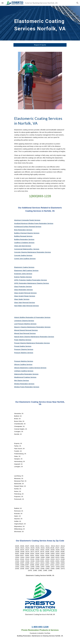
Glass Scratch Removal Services (25, 293)
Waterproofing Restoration (23, 374)
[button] (3, 3)
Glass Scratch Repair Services (25, 296)
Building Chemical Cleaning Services (27, 233)
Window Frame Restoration (24, 387)
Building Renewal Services (23, 236)
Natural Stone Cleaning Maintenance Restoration (31, 337)
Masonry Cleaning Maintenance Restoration (29, 327)
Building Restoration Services (24, 239)
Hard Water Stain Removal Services (26, 306)
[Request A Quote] (40, 45)
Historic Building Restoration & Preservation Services (32, 317)
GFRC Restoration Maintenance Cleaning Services (32, 283)
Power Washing (20, 340)
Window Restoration (21, 384)
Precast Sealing (20, 346)
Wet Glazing (19, 380)
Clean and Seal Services (23, 246)
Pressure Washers (21, 353)
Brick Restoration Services (23, 230)
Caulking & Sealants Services (24, 243)
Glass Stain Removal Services (25, 303)
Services (31, 321)
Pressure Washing (21, 361)
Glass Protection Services (23, 287)
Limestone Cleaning (21, 321)
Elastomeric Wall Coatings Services (26, 271)
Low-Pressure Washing (22, 324)
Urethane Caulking (21, 371)
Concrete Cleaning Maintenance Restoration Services (33, 252)
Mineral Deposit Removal (23, 330)
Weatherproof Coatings (22, 377)
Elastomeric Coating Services (24, 267)
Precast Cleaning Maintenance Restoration (29, 343)
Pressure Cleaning (21, 349)
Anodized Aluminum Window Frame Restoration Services (34, 223)
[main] (40, 23)
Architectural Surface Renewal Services (28, 227)
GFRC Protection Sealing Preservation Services (31, 280)
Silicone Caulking (20, 364)
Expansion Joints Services (23, 274)
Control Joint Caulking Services (25, 259)
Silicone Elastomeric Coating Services (27, 368)
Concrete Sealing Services (23, 255)
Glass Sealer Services (22, 299)
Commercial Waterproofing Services (27, 249)
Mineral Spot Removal (22, 333)
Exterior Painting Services (23, 277)
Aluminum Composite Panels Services (27, 220)
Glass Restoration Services (23, 290)
